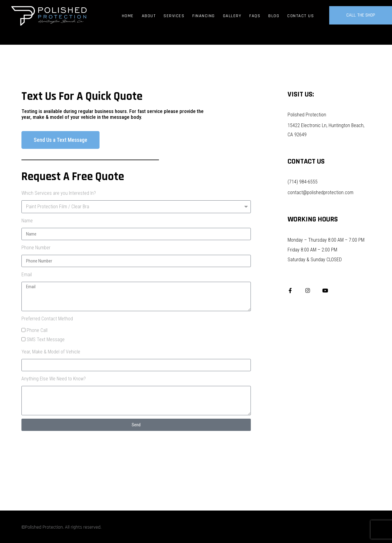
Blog (274, 16)
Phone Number (36, 248)
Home (128, 16)
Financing (204, 16)
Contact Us (301, 16)
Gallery (232, 16)
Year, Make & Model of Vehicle (51, 352)
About (149, 16)
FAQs (255, 16)
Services (174, 16)
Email (27, 275)
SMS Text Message (46, 339)
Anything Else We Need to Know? (54, 379)
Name (27, 221)
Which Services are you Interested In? (59, 193)
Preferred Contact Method (47, 319)
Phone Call (37, 330)
